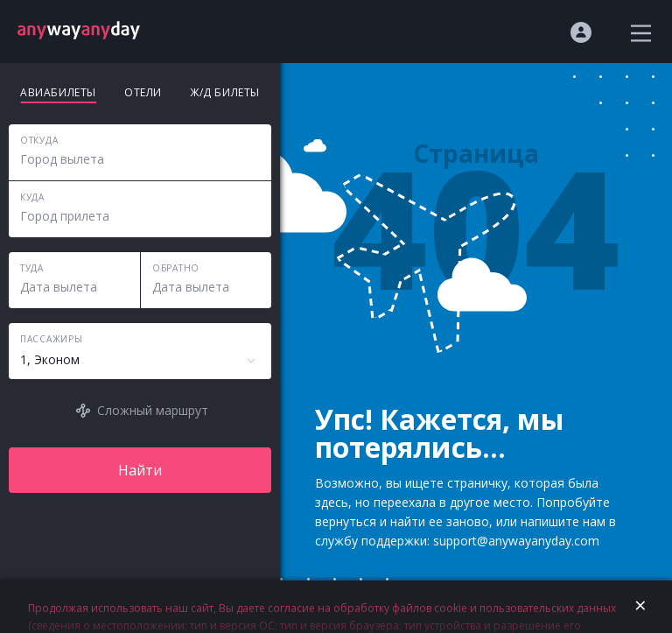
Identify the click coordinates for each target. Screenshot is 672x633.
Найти (140, 470)
